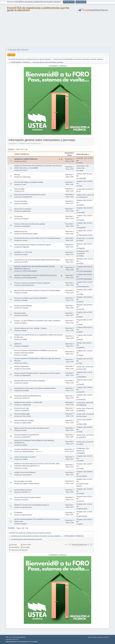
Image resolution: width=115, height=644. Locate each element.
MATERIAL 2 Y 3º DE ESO (23, 252)
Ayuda (90, 637)
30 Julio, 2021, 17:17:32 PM (85, 238)
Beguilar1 (26, 346)
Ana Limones (27, 416)
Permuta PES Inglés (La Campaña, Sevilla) (29, 182)
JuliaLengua (27, 177)
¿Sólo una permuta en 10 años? (25, 457)
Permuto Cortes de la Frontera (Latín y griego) (30, 224)
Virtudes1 (26, 219)
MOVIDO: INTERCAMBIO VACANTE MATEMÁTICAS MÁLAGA (35, 275)
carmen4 (25, 308)
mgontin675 (26, 226)
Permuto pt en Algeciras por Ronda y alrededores (31, 298)
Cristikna (81, 494)
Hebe (80, 363)
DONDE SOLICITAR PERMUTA (25, 473)
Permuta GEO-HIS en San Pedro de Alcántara (30, 381)
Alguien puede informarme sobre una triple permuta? (32, 428)
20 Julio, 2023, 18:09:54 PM (85, 189)
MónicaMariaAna (28, 285)
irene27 (25, 170)
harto (24, 184)
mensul (25, 240)
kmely (24, 430)
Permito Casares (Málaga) (23, 306)
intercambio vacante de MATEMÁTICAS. (28, 396)
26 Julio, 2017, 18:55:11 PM (85, 367)
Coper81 (25, 383)
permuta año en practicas (23, 209)
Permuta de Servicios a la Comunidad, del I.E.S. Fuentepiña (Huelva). (37, 238)
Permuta (17, 175)
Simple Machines (21, 637)
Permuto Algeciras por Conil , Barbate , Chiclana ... (31, 328)
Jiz (23, 191)
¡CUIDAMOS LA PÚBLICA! (57, 66)
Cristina (25, 254)
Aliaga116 (26, 247)
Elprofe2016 (27, 375)
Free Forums (15, 639)
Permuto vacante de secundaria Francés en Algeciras (32, 283)
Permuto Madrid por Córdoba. (24, 421)
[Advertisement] (57, 30)
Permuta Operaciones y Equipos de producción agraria (33, 245)
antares (25, 355)
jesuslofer (26, 391)
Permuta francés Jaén (22, 408)
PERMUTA (18, 344)
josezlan (25, 204)
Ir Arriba (11, 528)
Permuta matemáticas (22, 366)
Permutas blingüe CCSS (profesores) (27, 435)
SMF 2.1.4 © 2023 (11, 637)
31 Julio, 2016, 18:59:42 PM (85, 403)
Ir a (66, 545)
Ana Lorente (26, 369)
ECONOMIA (18, 513)
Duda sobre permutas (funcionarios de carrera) (30, 195)
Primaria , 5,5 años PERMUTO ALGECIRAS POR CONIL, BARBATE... (38, 321)
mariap (25, 293)
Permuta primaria (20, 313)
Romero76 (26, 398)
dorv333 (25, 315)
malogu (81, 171)
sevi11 (25, 161)
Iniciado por (25, 154)
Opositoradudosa (28, 452)
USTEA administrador (30, 271)
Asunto (17, 154)
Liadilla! (25, 459)
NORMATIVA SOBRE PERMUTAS (26, 159)
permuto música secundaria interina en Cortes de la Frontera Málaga (37, 290)
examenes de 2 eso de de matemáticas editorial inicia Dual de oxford (37, 260)
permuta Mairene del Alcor (23, 490)
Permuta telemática (21, 201)
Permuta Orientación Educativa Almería (27, 497)
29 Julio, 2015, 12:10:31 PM (85, 442)
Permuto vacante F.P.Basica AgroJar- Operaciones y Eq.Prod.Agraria (37, 373)
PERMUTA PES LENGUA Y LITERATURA (28, 402)
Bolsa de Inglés (19, 189)
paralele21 (26, 410)
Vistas (69, 155)
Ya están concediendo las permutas (26, 449)
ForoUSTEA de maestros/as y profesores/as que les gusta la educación (38, 9)
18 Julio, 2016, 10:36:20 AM (85, 409)
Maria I (81, 317)
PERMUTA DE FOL (21, 231)
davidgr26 (82, 453)
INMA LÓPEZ (27, 423)
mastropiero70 (27, 197)
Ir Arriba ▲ (106, 637)
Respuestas (69, 153)
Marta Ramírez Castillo (30, 234)
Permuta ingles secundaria (23, 481)
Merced (25, 300)
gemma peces (27, 507)
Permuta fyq (18, 216)
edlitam (25, 445)
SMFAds (8, 639)
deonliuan (82, 212)
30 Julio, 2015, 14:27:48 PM (85, 435)
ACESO (25, 262)
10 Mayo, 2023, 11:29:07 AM (85, 195)
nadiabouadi (27, 405)
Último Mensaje (83, 154)
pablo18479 (26, 437)
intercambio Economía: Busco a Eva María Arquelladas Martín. (35, 388)
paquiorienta (27, 211)
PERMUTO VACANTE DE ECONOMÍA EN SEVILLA (32, 505)
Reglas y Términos (97, 637)
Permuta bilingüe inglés (22, 414)
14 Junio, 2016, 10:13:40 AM (85, 414)
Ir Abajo (11, 149)
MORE (25, 339)
